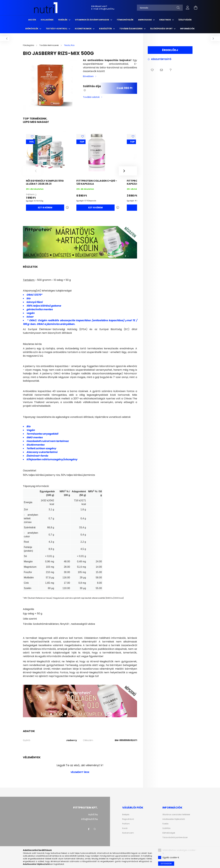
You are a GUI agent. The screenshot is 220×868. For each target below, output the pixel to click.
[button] (152, 70)
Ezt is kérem (45, 208)
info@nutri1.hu (107, 9)
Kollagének (47, 20)
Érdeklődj (170, 50)
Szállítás (166, 828)
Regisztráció (128, 819)
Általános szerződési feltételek (176, 815)
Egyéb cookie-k (171, 857)
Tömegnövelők (125, 20)
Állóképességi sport (162, 29)
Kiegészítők (106, 29)
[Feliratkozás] (159, 59)
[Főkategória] (29, 45)
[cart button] (196, 8)
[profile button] (188, 8)
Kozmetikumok (83, 29)
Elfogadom (166, 863)
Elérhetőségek (169, 833)
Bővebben (88, 76)
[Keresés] (160, 8)
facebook (89, 829)
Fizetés (165, 824)
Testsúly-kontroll (57, 29)
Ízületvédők (185, 20)
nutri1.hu (93, 815)
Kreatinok (165, 20)
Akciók (32, 20)
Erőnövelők (32, 29)
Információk (187, 29)
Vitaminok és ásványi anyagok (92, 20)
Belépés (126, 815)
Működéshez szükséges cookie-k (180, 852)
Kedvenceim (128, 833)
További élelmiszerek (131, 29)
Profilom (126, 824)
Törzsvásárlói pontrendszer (175, 837)
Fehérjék (63, 20)
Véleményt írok (80, 772)
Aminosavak (145, 20)
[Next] (128, 171)
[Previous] (32, 171)
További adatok (91, 97)
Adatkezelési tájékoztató (174, 819)
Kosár (125, 828)
